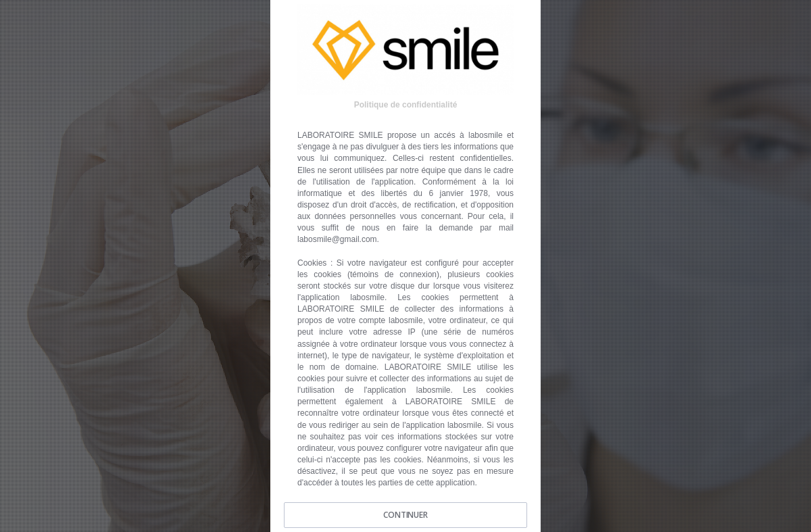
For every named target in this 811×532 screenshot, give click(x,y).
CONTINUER (405, 515)
